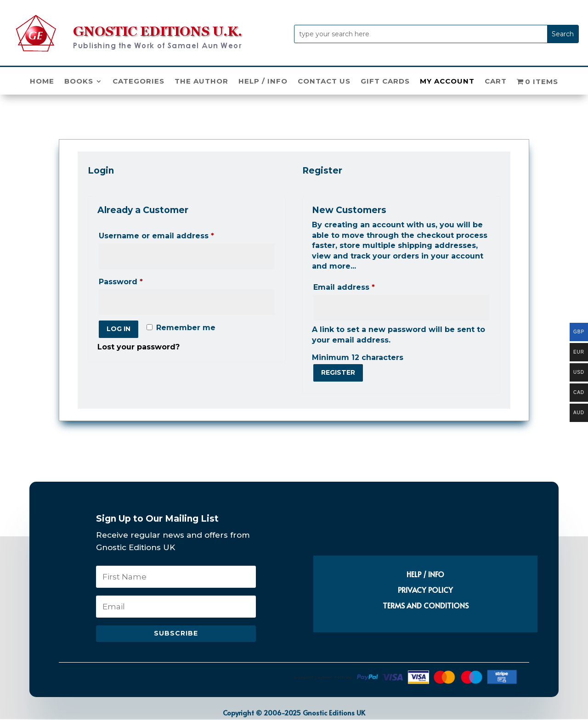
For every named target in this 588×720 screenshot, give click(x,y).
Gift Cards (385, 82)
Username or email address (175, 234)
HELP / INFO (425, 574)
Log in (119, 329)
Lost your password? (139, 347)
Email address (362, 286)
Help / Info (263, 82)
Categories (139, 82)
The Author (201, 82)
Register (338, 372)
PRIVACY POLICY (425, 590)
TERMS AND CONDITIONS (426, 605)
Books (79, 82)
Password (139, 280)
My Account (447, 82)
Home (42, 82)
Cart (496, 82)
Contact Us (324, 82)
